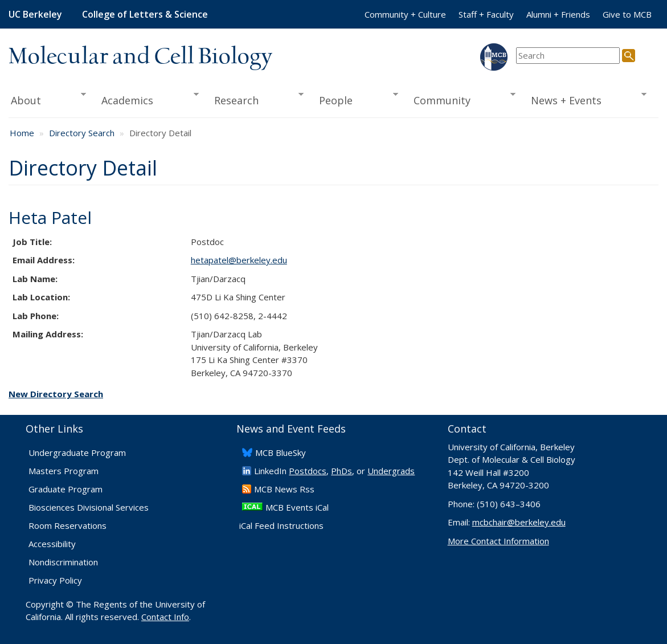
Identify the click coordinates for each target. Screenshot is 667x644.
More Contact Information (498, 541)
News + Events (585, 99)
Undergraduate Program (77, 453)
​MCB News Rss (284, 489)
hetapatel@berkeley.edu (239, 260)
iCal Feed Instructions (281, 525)
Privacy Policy (55, 580)
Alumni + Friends (558, 14)
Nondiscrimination (63, 562)
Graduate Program (66, 489)
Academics (146, 99)
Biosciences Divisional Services (89, 507)
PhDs (341, 471)
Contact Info (165, 617)
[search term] (568, 56)
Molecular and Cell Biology (140, 57)
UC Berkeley (35, 14)
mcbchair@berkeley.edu (519, 522)
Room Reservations (67, 525)
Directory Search (82, 133)
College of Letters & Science (145, 14)
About (47, 99)
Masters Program (64, 471)
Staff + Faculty (486, 14)
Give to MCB (627, 14)
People (355, 99)
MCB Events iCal (297, 507)
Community (461, 99)
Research (255, 99)
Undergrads (391, 471)
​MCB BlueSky (281, 453)
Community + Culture (405, 14)
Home (22, 133)
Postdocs (308, 471)
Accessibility (52, 544)
